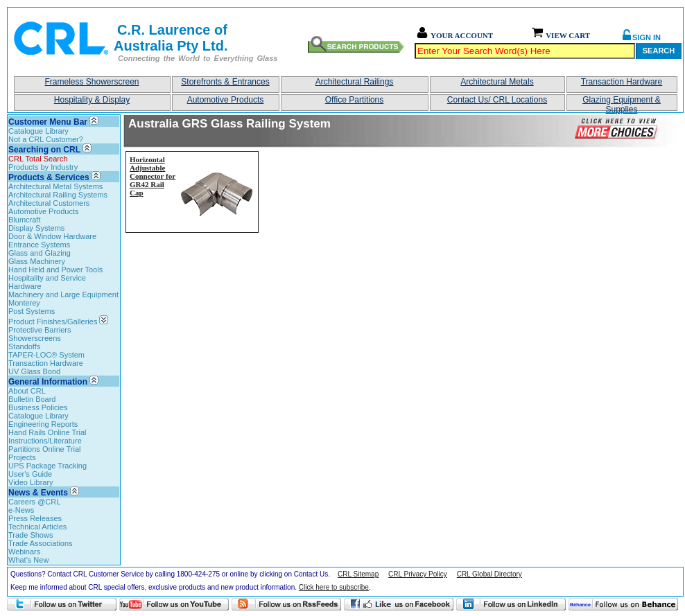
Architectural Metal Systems (55, 186)
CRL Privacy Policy (418, 574)
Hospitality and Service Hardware (47, 282)
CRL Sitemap (358, 574)
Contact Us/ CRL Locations (497, 100)
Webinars (24, 552)
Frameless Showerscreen (92, 82)
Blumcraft (24, 220)
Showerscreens (35, 338)
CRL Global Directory (489, 574)
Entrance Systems (39, 245)
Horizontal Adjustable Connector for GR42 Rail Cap (153, 176)
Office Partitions (354, 100)
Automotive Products (226, 100)
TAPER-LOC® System (46, 355)
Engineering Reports (43, 424)
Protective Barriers (40, 330)
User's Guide (30, 474)
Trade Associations (41, 543)
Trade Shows (31, 535)
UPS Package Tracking (47, 466)
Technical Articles (37, 527)
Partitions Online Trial (45, 449)
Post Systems (32, 311)
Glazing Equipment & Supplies (622, 103)
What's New (28, 560)
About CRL (27, 391)
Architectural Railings (355, 82)
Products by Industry (43, 167)
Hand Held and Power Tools (55, 270)
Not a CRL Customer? (46, 139)
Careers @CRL (34, 502)
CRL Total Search (38, 159)
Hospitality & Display (92, 100)
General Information (48, 382)
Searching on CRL (44, 150)
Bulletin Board (32, 399)
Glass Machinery (37, 261)
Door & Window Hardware (52, 236)
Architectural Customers (49, 203)
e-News (21, 510)
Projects (22, 457)
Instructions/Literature (45, 441)
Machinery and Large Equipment (63, 294)
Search (659, 51)
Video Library (31, 482)
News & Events (38, 493)
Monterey (24, 303)
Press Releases (35, 518)
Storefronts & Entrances (225, 82)
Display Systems (36, 228)
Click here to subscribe (334, 587)
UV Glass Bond (34, 371)
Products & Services (49, 177)
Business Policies (38, 407)
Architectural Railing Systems (58, 195)
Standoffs (24, 346)
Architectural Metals (497, 82)
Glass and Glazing (40, 253)
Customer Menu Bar (48, 122)
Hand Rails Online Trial (47, 432)
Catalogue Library (38, 131)
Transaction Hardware (622, 82)
